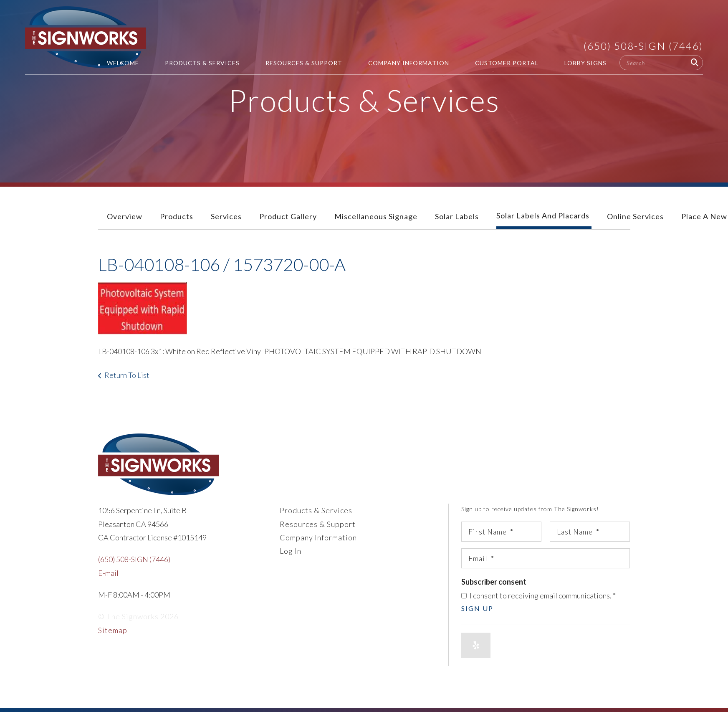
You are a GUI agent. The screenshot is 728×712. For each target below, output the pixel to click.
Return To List (127, 375)
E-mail (108, 573)
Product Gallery (288, 216)
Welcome (123, 63)
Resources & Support (304, 63)
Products (177, 216)
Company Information (409, 63)
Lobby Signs (585, 63)
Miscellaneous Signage (376, 216)
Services (226, 216)
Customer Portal (507, 63)
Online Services (635, 216)
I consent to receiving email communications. (538, 595)
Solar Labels (457, 216)
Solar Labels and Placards (543, 215)
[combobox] (661, 63)
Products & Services (202, 63)
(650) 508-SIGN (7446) (643, 46)
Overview (125, 216)
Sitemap (113, 630)
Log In (291, 551)
